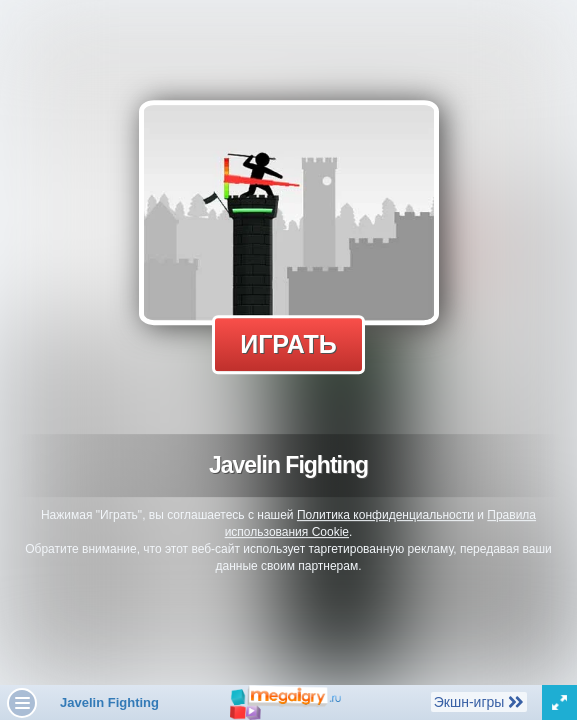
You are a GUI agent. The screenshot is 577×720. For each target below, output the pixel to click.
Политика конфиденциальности (385, 515)
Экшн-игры (478, 701)
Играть (288, 344)
